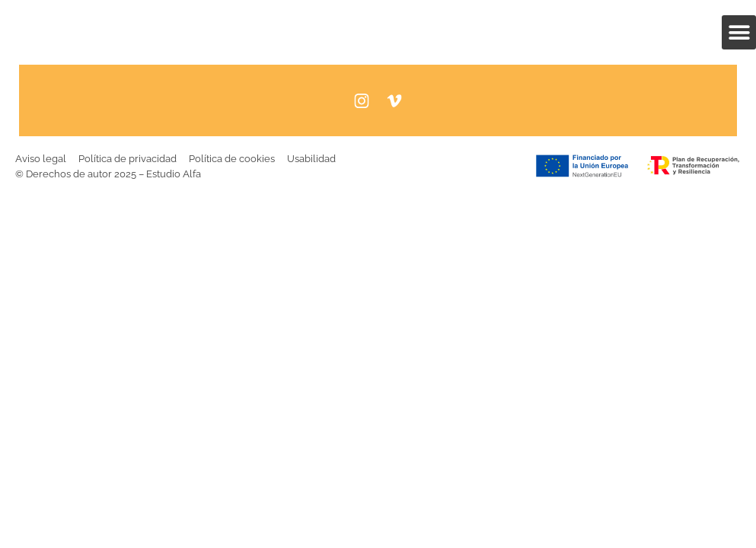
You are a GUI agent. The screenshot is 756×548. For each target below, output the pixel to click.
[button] (739, 32)
